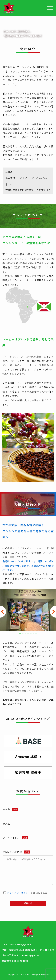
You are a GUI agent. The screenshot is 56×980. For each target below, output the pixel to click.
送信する (28, 903)
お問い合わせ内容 (12, 852)
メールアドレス (11, 838)
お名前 (6, 809)
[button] (20, 634)
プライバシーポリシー (19, 893)
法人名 (6, 823)
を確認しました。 (28, 893)
